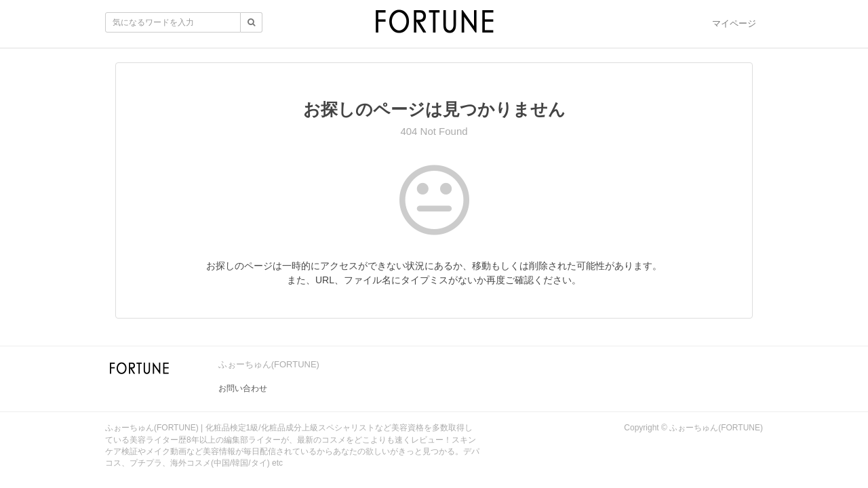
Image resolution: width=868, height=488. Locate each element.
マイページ (734, 23)
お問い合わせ (243, 388)
